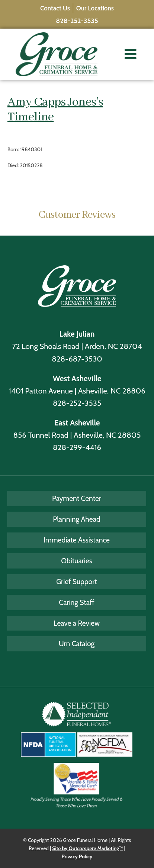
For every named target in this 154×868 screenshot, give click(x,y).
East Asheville (77, 423)
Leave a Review (77, 623)
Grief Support (77, 582)
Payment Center (77, 498)
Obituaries (76, 561)
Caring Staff (77, 602)
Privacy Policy (77, 856)
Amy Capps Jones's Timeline (55, 110)
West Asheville (77, 378)
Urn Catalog (77, 644)
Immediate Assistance (77, 540)
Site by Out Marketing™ (87, 848)
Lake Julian (77, 334)
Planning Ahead (76, 519)
